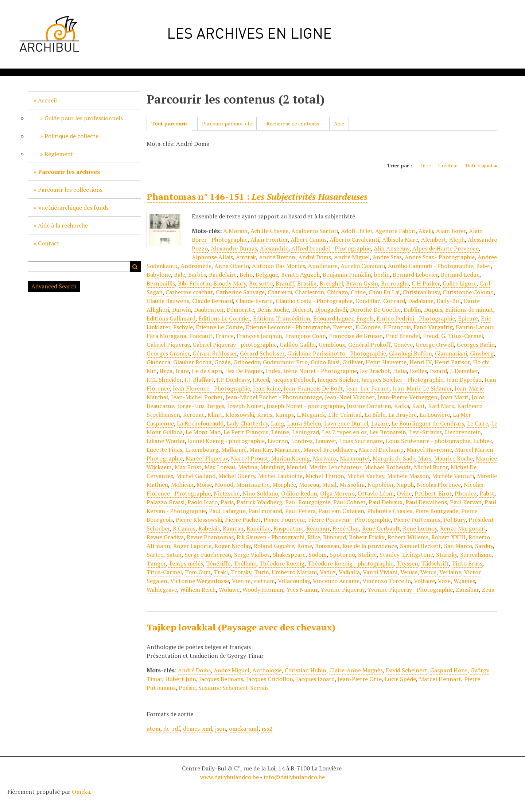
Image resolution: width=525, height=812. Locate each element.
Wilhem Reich (198, 590)
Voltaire (424, 581)
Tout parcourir (169, 123)
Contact (49, 243)
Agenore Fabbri (395, 231)
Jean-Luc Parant (368, 388)
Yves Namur (302, 590)
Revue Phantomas (210, 537)
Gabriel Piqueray (168, 345)
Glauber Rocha (192, 362)
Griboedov (247, 362)
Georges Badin (476, 345)
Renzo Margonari (463, 528)
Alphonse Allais (212, 257)
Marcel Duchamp (381, 450)
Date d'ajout (479, 165)
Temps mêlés (186, 563)
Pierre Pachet (243, 520)
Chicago (337, 292)
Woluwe (229, 590)
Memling (272, 467)
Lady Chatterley (247, 423)
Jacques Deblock (293, 380)
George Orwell (435, 345)
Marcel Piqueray (207, 458)
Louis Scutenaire (361, 441)
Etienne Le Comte (219, 327)
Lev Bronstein (388, 432)
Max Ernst (188, 467)
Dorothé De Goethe (375, 310)
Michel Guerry (237, 476)
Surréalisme (476, 555)
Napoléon (380, 485)
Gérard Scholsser (262, 353)
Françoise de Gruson (356, 336)
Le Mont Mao (203, 432)
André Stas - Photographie (440, 257)
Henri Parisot (452, 362)
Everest (343, 327)
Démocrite (240, 310)
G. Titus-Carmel (462, 336)
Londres (302, 441)
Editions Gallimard (171, 318)
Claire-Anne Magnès (356, 670)
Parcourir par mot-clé (227, 123)
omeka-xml (244, 729)
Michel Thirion (325, 476)
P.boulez (466, 493)
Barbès (197, 275)
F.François (397, 327)
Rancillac (258, 528)
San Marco (458, 546)
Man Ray (260, 450)
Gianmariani (451, 353)
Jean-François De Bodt (313, 388)
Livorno (278, 441)
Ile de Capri (207, 371)
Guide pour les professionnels (84, 118)
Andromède (196, 266)
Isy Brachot (375, 371)
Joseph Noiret (245, 406)
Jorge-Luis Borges (201, 406)
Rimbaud (335, 537)
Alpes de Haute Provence (446, 248)
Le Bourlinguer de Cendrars (428, 423)
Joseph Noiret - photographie (305, 406)
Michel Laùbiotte (280, 476)
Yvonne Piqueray (343, 590)
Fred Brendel (403, 336)
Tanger (156, 563)
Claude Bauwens (168, 301)
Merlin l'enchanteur (335, 467)
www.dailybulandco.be (230, 777)
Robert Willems (408, 537)
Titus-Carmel (164, 572)
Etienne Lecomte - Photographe (288, 327)
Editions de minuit (469, 310)
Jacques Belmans (221, 679)
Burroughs (395, 283)
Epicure (468, 318)
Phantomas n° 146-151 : (257, 197)
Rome (305, 546)
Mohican (182, 485)
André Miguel (352, 257)
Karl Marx (441, 406)
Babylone (159, 275)
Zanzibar (467, 590)
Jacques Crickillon (270, 679)
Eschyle (183, 327)
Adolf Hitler (357, 231)
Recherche (135, 267)
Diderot (302, 310)
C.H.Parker (426, 283)
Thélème (245, 563)
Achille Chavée (269, 231)
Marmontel (355, 458)
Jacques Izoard (315, 679)
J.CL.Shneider (164, 380)
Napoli (405, 485)
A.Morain (235, 231)
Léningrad (306, 432)
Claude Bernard (213, 301)
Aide (339, 123)
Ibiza (166, 371)
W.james (464, 581)
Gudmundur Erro (285, 362)
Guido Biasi (325, 362)
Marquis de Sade (394, 458)
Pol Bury (454, 520)
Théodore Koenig (282, 563)
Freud (431, 336)
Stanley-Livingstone (406, 555)
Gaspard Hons (449, 670)
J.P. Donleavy (233, 380)
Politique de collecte (71, 136)
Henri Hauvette (386, 362)
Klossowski (240, 415)
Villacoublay (294, 581)
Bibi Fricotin (194, 283)
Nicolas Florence (439, 485)
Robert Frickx (367, 537)
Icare (182, 371)
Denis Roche (273, 310)
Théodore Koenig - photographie (350, 563)
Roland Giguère (274, 546)
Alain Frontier (269, 240)
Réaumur (318, 528)
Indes (273, 371)
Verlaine (450, 572)
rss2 (267, 729)
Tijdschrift (435, 563)
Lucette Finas (164, 450)
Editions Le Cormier (224, 318)
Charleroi (280, 292)
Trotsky (241, 572)
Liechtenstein (463, 432)
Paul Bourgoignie (308, 502)
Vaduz (328, 572)
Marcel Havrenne (429, 450)
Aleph (457, 240)
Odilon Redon (299, 493)
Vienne (241, 581)
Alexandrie (274, 248)
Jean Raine (267, 388)
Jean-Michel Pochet (197, 397)
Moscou (309, 485)
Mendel (296, 467)
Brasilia (307, 283)
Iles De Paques (244, 371)
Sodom (318, 555)
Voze (444, 581)
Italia (400, 371)
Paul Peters (300, 511)
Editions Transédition (282, 318)
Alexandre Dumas (234, 248)
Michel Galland (196, 476)
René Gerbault (381, 528)
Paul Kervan (466, 502)
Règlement (59, 154)
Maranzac (287, 450)
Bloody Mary (230, 283)
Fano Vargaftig (433, 327)
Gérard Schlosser (215, 353)
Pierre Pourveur (284, 520)
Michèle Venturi (453, 476)
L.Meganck (311, 415)
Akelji (426, 231)
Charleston (310, 292)
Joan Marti (454, 397)
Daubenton (209, 310)
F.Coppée (368, 327)
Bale (180, 275)
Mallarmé (234, 450)
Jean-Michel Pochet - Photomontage (274, 397)
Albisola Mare (400, 240)
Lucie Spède (400, 679)
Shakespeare (289, 555)
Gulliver (353, 362)
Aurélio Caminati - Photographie (431, 266)
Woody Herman (263, 590)
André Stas (387, 257)
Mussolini (352, 485)
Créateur (448, 165)
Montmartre (253, 485)
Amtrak (246, 257)
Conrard (394, 301)
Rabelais (209, 528)
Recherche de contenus (293, 123)
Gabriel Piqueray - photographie (235, 345)
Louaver (326, 441)
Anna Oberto (232, 266)
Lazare (380, 423)
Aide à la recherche (63, 225)
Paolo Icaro (203, 502)
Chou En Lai (384, 292)
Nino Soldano (260, 493)
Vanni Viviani (380, 572)
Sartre (155, 555)
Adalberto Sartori (315, 231)
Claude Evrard (254, 301)
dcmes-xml (198, 729)
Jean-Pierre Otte (360, 679)
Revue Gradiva (165, 537)
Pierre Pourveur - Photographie (349, 520)
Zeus (488, 590)
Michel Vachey (366, 476)
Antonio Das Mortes (279, 266)
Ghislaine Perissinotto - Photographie (337, 353)
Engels (365, 318)
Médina (248, 467)
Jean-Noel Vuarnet (350, 397)
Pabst (487, 493)
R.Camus (184, 528)
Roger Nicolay (233, 546)
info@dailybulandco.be (294, 777)
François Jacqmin (259, 336)
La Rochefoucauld (200, 423)
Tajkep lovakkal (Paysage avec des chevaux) (241, 627)
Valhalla (349, 572)
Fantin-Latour (475, 327)
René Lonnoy (420, 528)
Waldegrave (162, 590)
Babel (483, 266)
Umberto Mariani (294, 572)
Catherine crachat (189, 292)
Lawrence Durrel (346, 423)
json (221, 729)
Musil (329, 485)
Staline (367, 555)
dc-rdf (172, 729)
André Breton (277, 257)
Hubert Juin (181, 679)
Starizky (447, 555)
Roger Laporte (192, 546)
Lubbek (483, 441)
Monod (224, 485)
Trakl (221, 572)
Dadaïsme (421, 301)
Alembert (434, 240)
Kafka (402, 406)
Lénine (280, 432)
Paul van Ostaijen (341, 511)
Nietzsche (227, 493)
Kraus (265, 415)
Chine (358, 292)
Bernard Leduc (460, 275)
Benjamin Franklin (347, 275)
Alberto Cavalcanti (354, 240)
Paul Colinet (349, 502)
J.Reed (261, 380)
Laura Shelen (304, 423)
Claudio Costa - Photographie (314, 301)
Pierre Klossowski (199, 520)
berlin (382, 275)
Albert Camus (309, 240)
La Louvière (435, 415)
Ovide (404, 493)
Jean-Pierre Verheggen (407, 397)
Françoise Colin (306, 336)
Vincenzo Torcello (387, 581)
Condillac (368, 301)
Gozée (222, 362)
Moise (204, 485)
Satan (174, 555)
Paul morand (265, 511)
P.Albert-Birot (433, 493)
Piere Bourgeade (437, 511)
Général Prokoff (369, 345)
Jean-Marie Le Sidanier (422, 388)
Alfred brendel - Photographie (331, 248)
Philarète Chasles (390, 511)
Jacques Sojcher (338, 380)
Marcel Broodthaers (330, 450)
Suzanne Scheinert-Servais (234, 688)
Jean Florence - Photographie (211, 388)
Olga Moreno (337, 493)
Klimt (215, 415)
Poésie (187, 688)
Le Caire (478, 423)
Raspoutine (288, 528)
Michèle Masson (408, 476)
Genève (403, 345)
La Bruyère (402, 415)
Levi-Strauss (425, 432)
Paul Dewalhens (426, 502)
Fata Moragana (166, 336)
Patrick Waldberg (259, 502)
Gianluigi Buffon (411, 353)
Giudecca (158, 362)
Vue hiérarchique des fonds (73, 207)
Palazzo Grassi (166, 502)
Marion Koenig (291, 458)
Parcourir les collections (70, 190)
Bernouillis (161, 283)
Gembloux (332, 345)
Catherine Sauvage (240, 292)
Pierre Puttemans (417, 520)
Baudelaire (223, 275)
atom (153, 729)
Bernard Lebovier (415, 275)
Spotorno (342, 555)
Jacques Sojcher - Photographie (402, 380)
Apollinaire (323, 266)
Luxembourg (202, 450)
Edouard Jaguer (333, 318)
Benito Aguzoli (300, 275)
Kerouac (194, 415)
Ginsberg (482, 353)
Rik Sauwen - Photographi (271, 537)
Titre (425, 165)
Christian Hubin (306, 670)
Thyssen (407, 563)
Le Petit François (246, 432)
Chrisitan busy (421, 292)
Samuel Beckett (421, 546)
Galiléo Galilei (298, 345)
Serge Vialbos (252, 555)
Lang (277, 423)
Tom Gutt (198, 572)
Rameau (233, 528)
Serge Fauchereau (208, 555)
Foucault (201, 336)
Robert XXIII (448, 537)
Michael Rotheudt (388, 467)
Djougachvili (331, 310)
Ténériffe (218, 563)
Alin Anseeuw (392, 248)
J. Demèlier (464, 371)
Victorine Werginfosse (200, 581)
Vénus (428, 572)
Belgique (267, 275)
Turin (262, 572)
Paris (227, 502)
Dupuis (433, 310)
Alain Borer (451, 231)
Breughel (331, 283)
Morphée (284, 485)
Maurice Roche (454, 458)
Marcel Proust (250, 458)
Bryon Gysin (362, 283)
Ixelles (418, 371)
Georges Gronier (168, 353)
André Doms (315, 257)
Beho (246, 275)
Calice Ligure (460, 283)
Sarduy (484, 546)
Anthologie (267, 670)
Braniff (285, 283)
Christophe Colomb (468, 292)
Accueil (47, 100)
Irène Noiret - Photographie (320, 371)
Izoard (438, 371)
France (225, 336)
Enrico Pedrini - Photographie (416, 318)
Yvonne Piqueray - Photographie (410, 590)
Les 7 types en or (344, 432)
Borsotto (261, 283)
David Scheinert (407, 670)
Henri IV (421, 362)
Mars (425, 458)
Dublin (412, 310)
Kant (419, 406)
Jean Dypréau (464, 380)
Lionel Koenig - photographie (226, 441)
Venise (409, 572)
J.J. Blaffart (199, 380)
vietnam (264, 581)
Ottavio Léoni (376, 493)
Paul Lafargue (227, 511)
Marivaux (325, 458)
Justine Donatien (369, 406)
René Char (346, 528)
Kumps (285, 415)
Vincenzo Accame (336, 581)
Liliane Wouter (166, 441)
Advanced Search (54, 286)
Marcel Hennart (440, 679)
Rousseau (327, 546)
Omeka (81, 792)
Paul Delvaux (386, 502)
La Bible (375, 415)
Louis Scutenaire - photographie (428, 441)
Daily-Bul (449, 301)
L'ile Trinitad (345, 415)
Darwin (182, 310)
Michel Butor (431, 467)
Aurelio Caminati (363, 266)
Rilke (314, 537)
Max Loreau (220, 467)
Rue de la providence (370, 546)
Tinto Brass (467, 563)
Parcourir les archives (69, 172)
